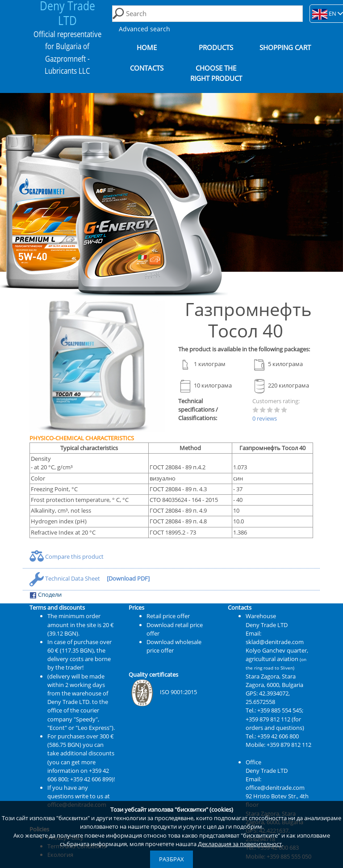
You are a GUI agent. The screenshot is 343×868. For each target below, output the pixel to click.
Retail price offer (168, 616)
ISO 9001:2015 (163, 692)
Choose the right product (216, 73)
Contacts (147, 68)
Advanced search (144, 29)
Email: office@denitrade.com (275, 783)
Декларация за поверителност (240, 844)
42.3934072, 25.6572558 (268, 697)
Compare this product (67, 556)
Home (147, 48)
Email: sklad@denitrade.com (275, 638)
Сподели (46, 595)
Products (216, 48)
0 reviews (265, 418)
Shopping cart (285, 48)
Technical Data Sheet (65, 578)
